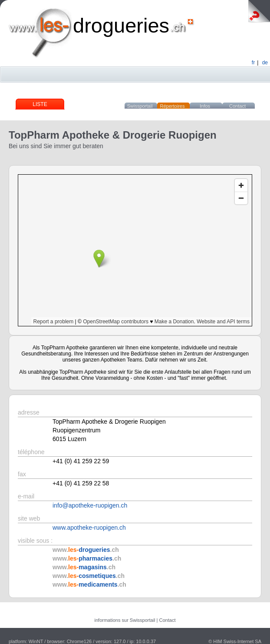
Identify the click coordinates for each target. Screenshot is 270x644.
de (265, 63)
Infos (205, 106)
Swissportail (140, 106)
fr (253, 63)
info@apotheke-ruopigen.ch (90, 505)
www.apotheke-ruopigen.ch (89, 528)
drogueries (121, 25)
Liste (40, 104)
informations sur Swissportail (125, 620)
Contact (237, 106)
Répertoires (173, 106)
